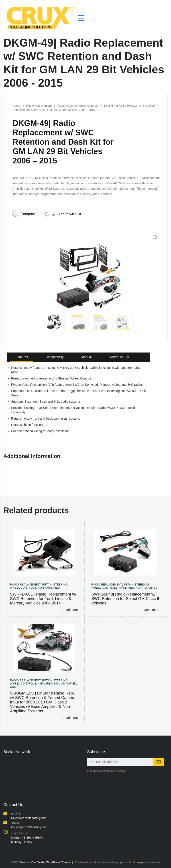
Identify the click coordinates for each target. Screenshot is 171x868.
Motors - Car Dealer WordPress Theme (45, 862)
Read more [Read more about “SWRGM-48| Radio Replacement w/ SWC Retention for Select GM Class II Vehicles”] (152, 610)
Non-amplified (49, 588)
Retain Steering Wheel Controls (78, 106)
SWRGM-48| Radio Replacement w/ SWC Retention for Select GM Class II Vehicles (125, 599)
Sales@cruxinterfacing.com (29, 818)
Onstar (16, 687)
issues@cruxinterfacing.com (29, 827)
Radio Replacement (39, 106)
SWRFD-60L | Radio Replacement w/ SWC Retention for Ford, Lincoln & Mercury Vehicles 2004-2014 (43, 599)
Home (16, 106)
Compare (28, 214)
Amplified (127, 588)
